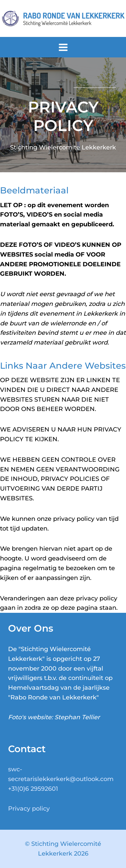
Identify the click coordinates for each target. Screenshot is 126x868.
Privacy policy (29, 809)
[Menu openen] (63, 47)
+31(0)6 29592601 (33, 789)
